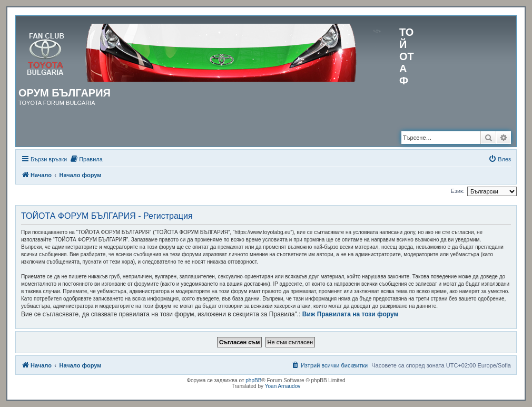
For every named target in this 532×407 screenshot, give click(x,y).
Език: (458, 191)
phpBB (253, 380)
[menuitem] (86, 159)
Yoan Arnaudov (283, 386)
